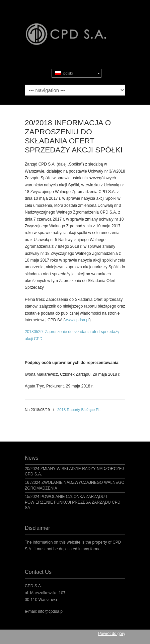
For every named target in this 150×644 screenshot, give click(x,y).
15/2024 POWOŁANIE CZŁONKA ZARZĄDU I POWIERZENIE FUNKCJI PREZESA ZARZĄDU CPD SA (72, 502)
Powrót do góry (112, 634)
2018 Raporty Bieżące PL (79, 410)
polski (64, 73)
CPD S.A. (75, 27)
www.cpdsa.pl (77, 320)
